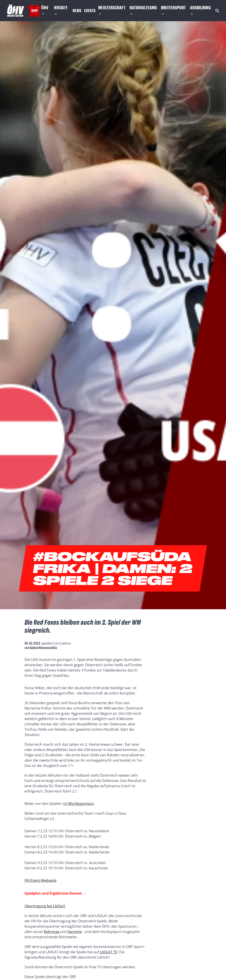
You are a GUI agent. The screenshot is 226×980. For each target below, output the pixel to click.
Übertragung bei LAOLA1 (45, 906)
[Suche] (217, 11)
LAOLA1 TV (109, 952)
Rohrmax (52, 932)
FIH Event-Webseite (40, 880)
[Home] (16, 11)
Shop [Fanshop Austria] (34, 10)
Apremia (75, 932)
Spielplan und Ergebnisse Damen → (56, 893)
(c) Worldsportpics (79, 804)
